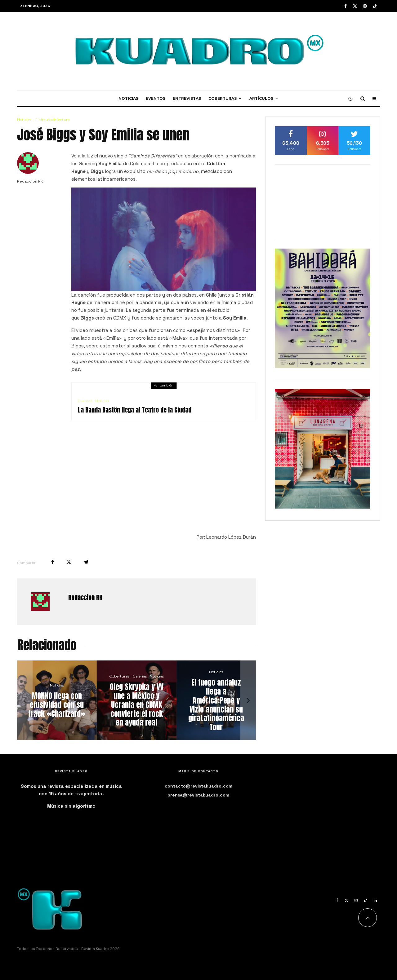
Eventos (156, 98)
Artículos (261, 98)
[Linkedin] (375, 900)
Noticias (128, 98)
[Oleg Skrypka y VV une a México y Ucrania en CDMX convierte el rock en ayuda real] (137, 700)
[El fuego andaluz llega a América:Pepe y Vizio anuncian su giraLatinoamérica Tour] (216, 700)
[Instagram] (365, 6)
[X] (355, 6)
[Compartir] (53, 562)
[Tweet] (69, 562)
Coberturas (223, 98)
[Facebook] (346, 6)
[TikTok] (375, 6)
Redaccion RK (30, 181)
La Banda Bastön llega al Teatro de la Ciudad (135, 410)
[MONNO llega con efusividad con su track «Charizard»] (57, 700)
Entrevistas (187, 98)
